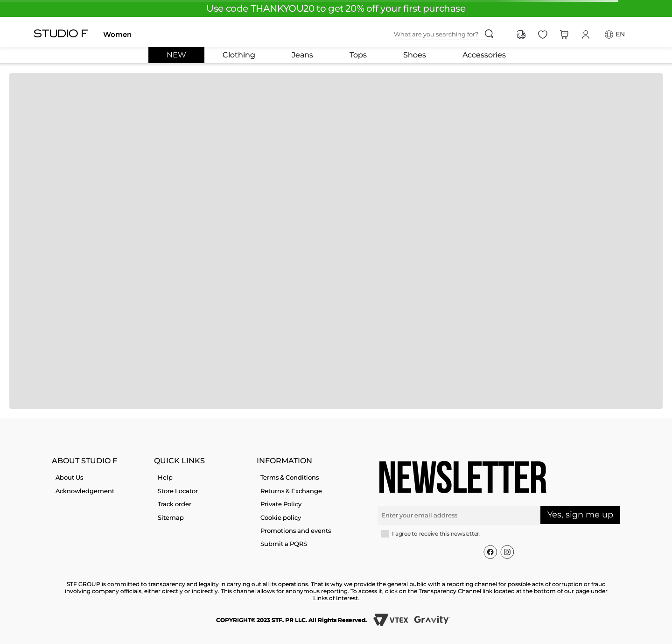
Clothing (239, 55)
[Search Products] (489, 34)
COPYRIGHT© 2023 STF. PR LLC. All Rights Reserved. (291, 620)
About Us (69, 477)
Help (165, 477)
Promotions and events (296, 531)
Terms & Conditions (290, 477)
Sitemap (171, 517)
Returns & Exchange (291, 491)
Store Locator (178, 491)
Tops (358, 55)
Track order (175, 504)
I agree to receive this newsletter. (436, 534)
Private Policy (281, 504)
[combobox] (452, 35)
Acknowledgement (85, 491)
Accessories (484, 55)
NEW (176, 55)
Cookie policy (281, 517)
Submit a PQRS (284, 544)
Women (117, 34)
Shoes (415, 55)
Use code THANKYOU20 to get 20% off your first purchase (336, 8)
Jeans (302, 55)
